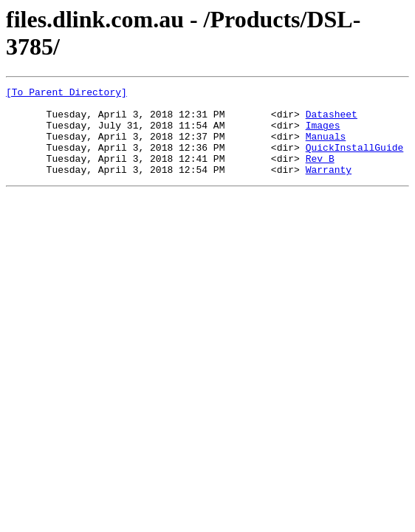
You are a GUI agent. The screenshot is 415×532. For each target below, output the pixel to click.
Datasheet (332, 120)
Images (323, 134)
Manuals (326, 147)
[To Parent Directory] (66, 94)
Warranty (329, 187)
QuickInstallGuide (355, 160)
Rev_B (320, 174)
